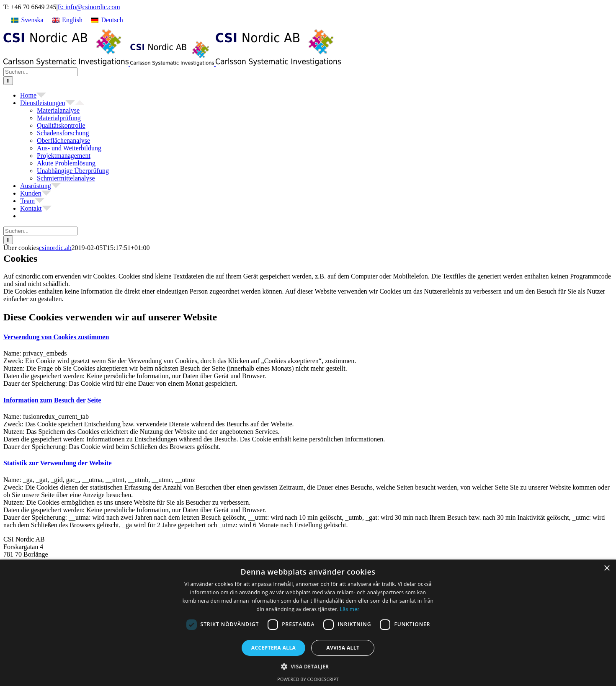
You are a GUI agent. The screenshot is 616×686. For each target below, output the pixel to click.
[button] (56, 337)
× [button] (607, 569)
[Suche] (8, 81)
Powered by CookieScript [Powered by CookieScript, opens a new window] (308, 679)
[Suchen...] (40, 72)
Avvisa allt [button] (343, 648)
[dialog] (308, 623)
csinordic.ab (55, 248)
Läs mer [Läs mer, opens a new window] (350, 609)
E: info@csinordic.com (89, 7)
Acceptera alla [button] (274, 648)
